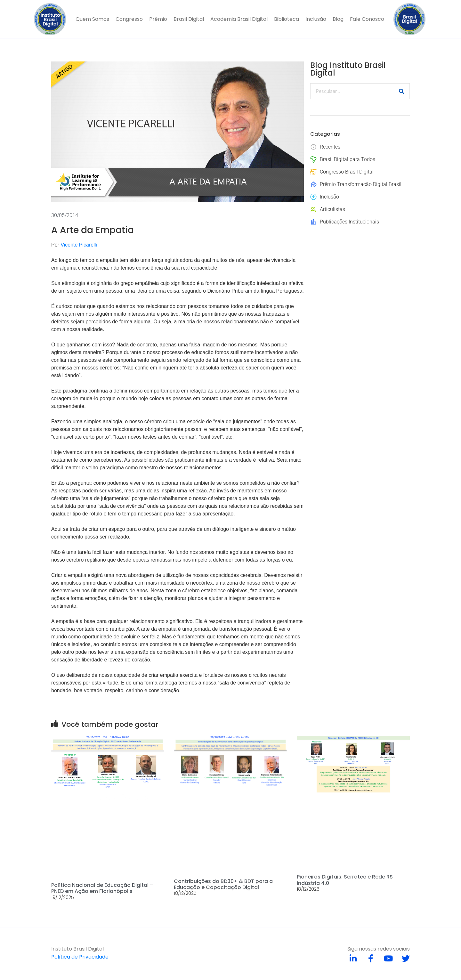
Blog (338, 19)
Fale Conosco (367, 19)
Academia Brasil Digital (239, 19)
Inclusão (316, 19)
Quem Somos (92, 19)
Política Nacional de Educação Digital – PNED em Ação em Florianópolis (102, 888)
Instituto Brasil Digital (77, 949)
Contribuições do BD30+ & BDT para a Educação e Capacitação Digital (223, 884)
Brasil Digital (189, 19)
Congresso (129, 19)
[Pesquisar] (401, 91)
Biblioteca (287, 19)
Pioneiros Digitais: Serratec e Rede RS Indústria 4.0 (345, 880)
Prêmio (158, 19)
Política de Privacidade (80, 957)
